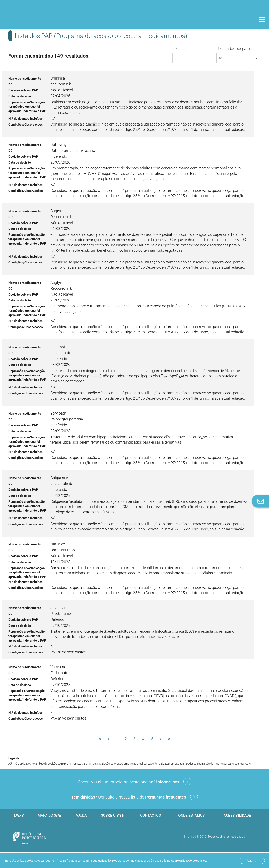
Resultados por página (237, 55)
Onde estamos (191, 815)
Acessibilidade (237, 815)
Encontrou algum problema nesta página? (135, 782)
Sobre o (112, 815)
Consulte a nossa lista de (134, 797)
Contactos (150, 815)
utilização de (193, 861)
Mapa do (49, 815)
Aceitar (252, 861)
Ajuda (81, 815)
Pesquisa (193, 55)
